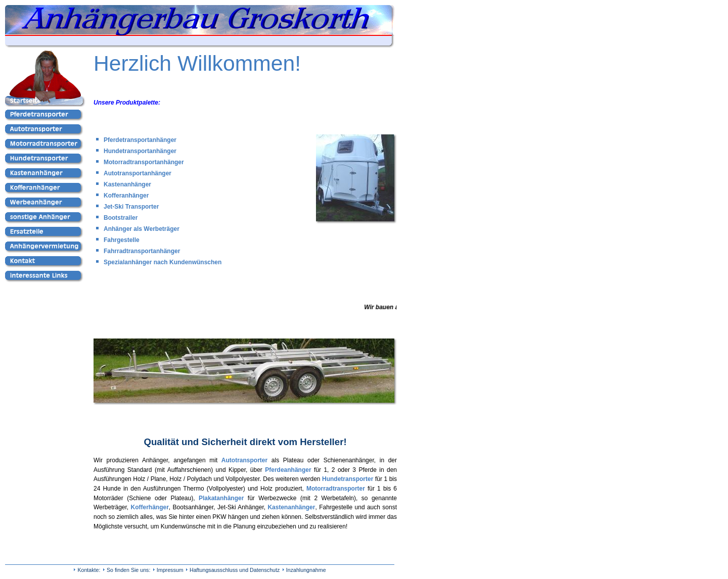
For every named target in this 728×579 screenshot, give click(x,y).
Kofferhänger (150, 507)
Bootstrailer (121, 218)
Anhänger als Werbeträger (142, 229)
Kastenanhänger (127, 184)
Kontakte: (89, 570)
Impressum (170, 570)
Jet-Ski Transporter (131, 207)
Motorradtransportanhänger (144, 162)
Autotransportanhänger (138, 173)
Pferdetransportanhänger (140, 140)
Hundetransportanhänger (140, 151)
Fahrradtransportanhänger (142, 251)
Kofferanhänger (126, 196)
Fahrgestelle (122, 240)
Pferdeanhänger (288, 470)
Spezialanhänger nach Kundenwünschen (163, 262)
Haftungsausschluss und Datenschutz (235, 570)
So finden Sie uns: (129, 570)
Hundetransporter (348, 479)
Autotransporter (244, 460)
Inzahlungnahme (306, 570)
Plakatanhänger (221, 498)
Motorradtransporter (336, 489)
